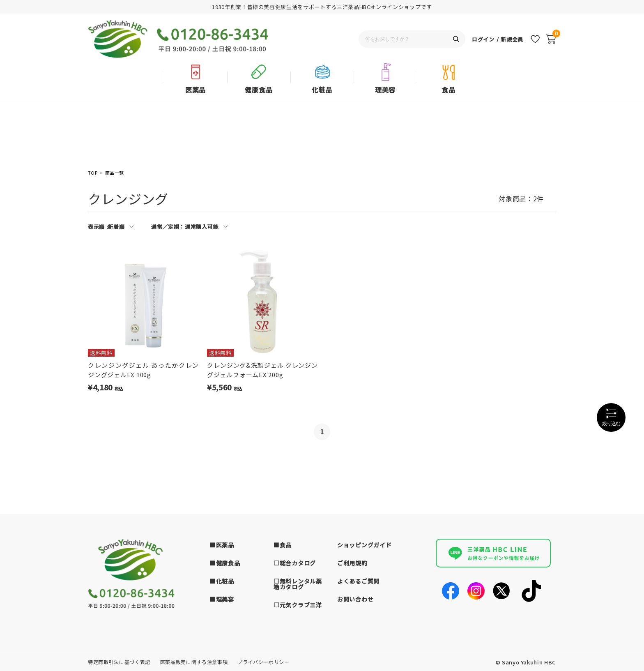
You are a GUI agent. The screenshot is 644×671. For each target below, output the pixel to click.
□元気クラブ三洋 (298, 605)
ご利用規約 (352, 563)
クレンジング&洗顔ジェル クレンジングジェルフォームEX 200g (262, 370)
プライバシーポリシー (263, 662)
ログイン (483, 39)
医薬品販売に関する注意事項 (194, 662)
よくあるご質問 (358, 581)
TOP (93, 173)
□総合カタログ (295, 563)
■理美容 (222, 599)
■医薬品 (222, 545)
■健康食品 (225, 563)
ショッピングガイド (364, 545)
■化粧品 (222, 581)
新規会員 (512, 39)
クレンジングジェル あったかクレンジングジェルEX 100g (143, 370)
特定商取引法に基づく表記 (119, 662)
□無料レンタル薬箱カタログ (298, 584)
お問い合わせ (355, 599)
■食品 (283, 545)
